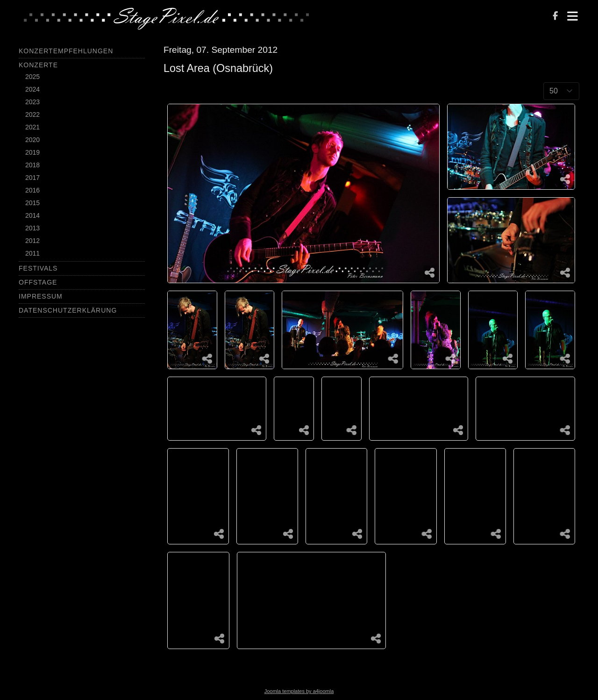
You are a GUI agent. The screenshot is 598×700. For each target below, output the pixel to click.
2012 (32, 241)
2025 (32, 77)
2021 (32, 127)
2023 (32, 102)
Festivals (38, 268)
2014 (32, 215)
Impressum (41, 296)
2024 (32, 89)
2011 (32, 253)
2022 (32, 114)
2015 (32, 203)
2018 (32, 165)
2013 (32, 228)
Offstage (38, 282)
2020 (32, 140)
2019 (32, 152)
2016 (32, 190)
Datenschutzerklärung (68, 310)
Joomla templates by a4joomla (299, 691)
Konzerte (38, 65)
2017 (32, 178)
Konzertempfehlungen (66, 51)
